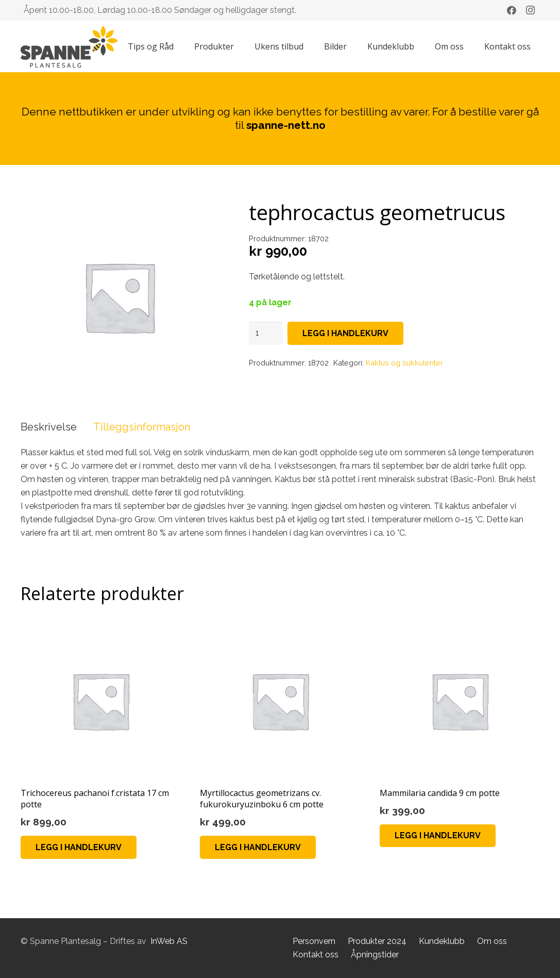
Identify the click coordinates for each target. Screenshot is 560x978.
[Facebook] (512, 10)
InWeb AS (169, 941)
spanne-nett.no (286, 125)
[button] (79, 847)
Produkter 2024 (377, 941)
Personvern (314, 941)
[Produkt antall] (266, 333)
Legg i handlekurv (345, 333)
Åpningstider (375, 955)
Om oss (492, 941)
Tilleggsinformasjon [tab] (142, 427)
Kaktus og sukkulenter (404, 363)
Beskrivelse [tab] (49, 427)
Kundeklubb (442, 941)
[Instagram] (530, 10)
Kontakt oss (316, 955)
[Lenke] (69, 47)
